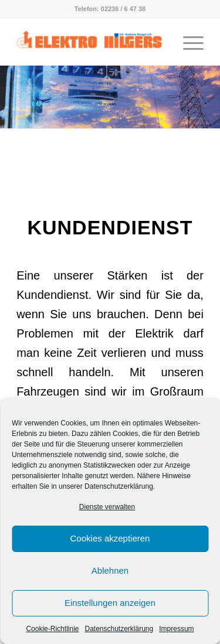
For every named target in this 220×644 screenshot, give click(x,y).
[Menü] (187, 42)
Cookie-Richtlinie (52, 629)
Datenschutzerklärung (119, 629)
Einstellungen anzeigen (110, 603)
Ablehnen (110, 570)
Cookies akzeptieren (110, 538)
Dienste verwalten (107, 507)
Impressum (176, 629)
